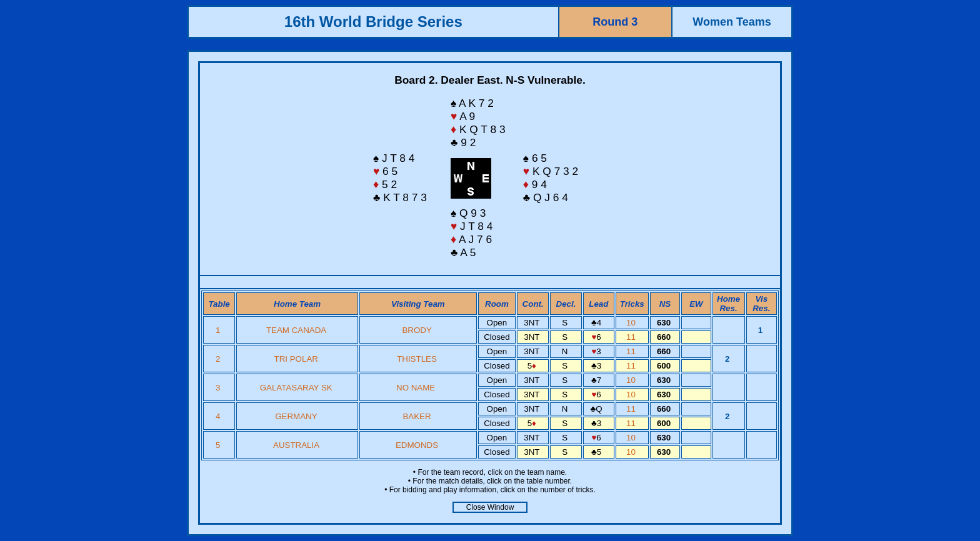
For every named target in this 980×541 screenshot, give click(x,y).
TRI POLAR (296, 359)
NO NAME (417, 388)
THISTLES (417, 359)
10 (632, 323)
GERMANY (296, 416)
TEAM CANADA (296, 330)
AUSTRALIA (296, 445)
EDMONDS (417, 445)
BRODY (417, 330)
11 (632, 337)
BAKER (417, 416)
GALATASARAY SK (296, 388)
